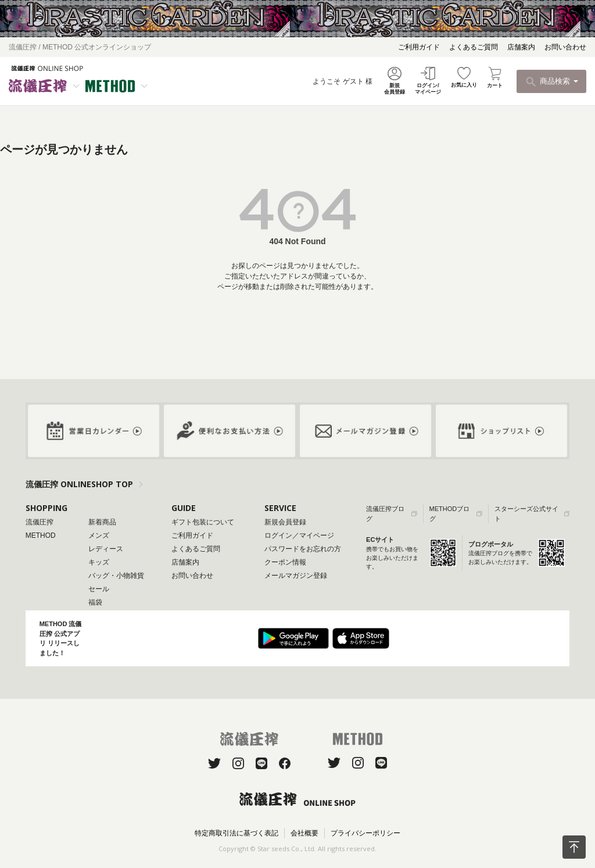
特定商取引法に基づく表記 (236, 833)
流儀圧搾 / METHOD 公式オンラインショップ (80, 47)
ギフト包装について (203, 522)
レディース (106, 549)
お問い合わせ (565, 47)
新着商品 (102, 522)
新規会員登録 (285, 522)
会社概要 (304, 833)
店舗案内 (521, 47)
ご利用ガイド (419, 47)
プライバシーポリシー (365, 833)
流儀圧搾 (40, 522)
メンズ (99, 535)
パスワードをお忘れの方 (303, 549)
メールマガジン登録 (296, 576)
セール (99, 589)
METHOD (41, 535)
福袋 (95, 602)
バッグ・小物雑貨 (116, 576)
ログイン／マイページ (299, 535)
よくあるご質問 (474, 47)
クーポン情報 (285, 562)
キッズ (99, 562)
